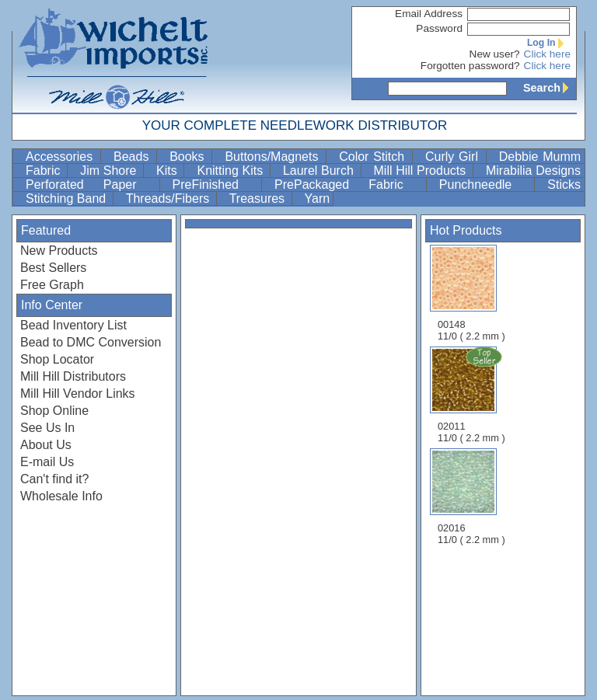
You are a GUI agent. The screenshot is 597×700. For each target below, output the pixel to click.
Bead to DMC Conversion (91, 342)
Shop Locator (57, 359)
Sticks (564, 185)
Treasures (259, 199)
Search (550, 88)
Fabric (45, 171)
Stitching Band (68, 199)
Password (439, 28)
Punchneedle (485, 185)
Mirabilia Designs (533, 171)
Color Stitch (374, 157)
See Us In (47, 428)
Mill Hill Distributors (73, 376)
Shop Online (54, 411)
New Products (59, 251)
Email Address (429, 14)
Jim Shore (110, 171)
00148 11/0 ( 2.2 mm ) (471, 293)
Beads (133, 157)
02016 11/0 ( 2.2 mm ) (471, 497)
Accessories (61, 157)
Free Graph (52, 285)
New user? (495, 54)
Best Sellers (53, 268)
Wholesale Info (61, 496)
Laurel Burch (320, 171)
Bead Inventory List (73, 325)
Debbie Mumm (540, 157)
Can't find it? (54, 479)
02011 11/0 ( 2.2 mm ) (473, 395)
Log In (549, 43)
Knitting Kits (231, 171)
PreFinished (215, 185)
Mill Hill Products (422, 171)
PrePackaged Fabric (349, 185)
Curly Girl (454, 157)
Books (189, 157)
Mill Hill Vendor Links (78, 394)
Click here (547, 54)
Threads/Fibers (169, 199)
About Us (46, 445)
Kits (168, 171)
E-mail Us (47, 462)
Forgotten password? (470, 66)
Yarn (318, 199)
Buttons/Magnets (274, 157)
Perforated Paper (91, 185)
